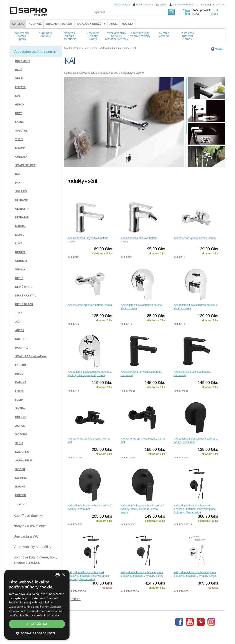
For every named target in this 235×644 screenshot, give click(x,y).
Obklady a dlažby (59, 24)
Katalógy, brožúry (91, 24)
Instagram (211, 622)
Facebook (179, 622)
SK (208, 5)
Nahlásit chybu (122, 5)
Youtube (190, 622)
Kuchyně (35, 24)
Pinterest (201, 622)
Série (86, 48)
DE (213, 5)
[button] (37, 633)
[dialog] (37, 605)
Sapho (163, 5)
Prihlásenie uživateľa (184, 5)
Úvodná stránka (145, 5)
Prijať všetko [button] (37, 624)
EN (218, 5)
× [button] (64, 575)
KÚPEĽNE (18, 24)
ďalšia (76, 599)
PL (224, 5)
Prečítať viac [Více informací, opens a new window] (52, 615)
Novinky (128, 24)
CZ (203, 5)
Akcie (113, 24)
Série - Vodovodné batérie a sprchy (111, 48)
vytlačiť (219, 49)
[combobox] (58, 575)
